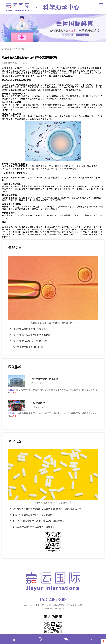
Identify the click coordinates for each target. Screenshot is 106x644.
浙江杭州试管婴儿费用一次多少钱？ (30, 329)
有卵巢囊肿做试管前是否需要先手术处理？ (34, 527)
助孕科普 (12, 49)
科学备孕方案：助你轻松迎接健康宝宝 (53, 503)
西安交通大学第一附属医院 (45, 379)
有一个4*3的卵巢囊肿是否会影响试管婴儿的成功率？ (39, 521)
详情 (14, 393)
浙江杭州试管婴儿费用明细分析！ (29, 347)
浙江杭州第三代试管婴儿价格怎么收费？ (33, 335)
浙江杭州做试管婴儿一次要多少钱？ (30, 341)
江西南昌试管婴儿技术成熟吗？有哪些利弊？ (53, 323)
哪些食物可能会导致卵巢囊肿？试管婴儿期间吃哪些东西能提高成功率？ (48, 509)
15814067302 (53, 599)
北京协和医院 (38, 403)
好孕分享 (22, 49)
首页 (4, 49)
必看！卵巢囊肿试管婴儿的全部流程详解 (33, 515)
